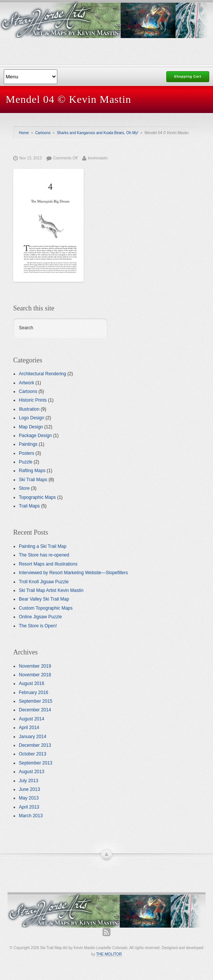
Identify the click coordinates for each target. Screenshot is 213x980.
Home (24, 133)
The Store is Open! (38, 626)
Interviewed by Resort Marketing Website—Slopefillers (73, 573)
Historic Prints (33, 400)
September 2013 (36, 763)
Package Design (35, 436)
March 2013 (31, 816)
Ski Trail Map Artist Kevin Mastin (51, 590)
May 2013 (29, 798)
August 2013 (31, 772)
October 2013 (33, 754)
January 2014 (33, 737)
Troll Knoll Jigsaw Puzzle (44, 582)
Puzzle (26, 462)
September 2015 (36, 701)
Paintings (28, 444)
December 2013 (35, 745)
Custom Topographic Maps (46, 608)
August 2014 (31, 719)
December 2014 (35, 710)
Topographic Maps (37, 497)
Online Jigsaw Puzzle (40, 617)
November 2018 (35, 675)
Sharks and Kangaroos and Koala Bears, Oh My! (98, 133)
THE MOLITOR (109, 954)
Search (26, 328)
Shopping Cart (188, 76)
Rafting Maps (32, 471)
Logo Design (31, 418)
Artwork (27, 383)
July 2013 (28, 781)
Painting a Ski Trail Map (43, 546)
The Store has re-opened (44, 555)
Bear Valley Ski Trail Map (44, 599)
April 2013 (29, 807)
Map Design (31, 427)
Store (24, 488)
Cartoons (43, 133)
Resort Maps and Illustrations (48, 564)
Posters (27, 453)
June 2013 (29, 789)
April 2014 (29, 728)
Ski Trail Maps (33, 480)
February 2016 (34, 693)
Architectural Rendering (42, 374)
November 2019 (35, 666)
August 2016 (31, 683)
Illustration (29, 409)
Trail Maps (29, 506)
